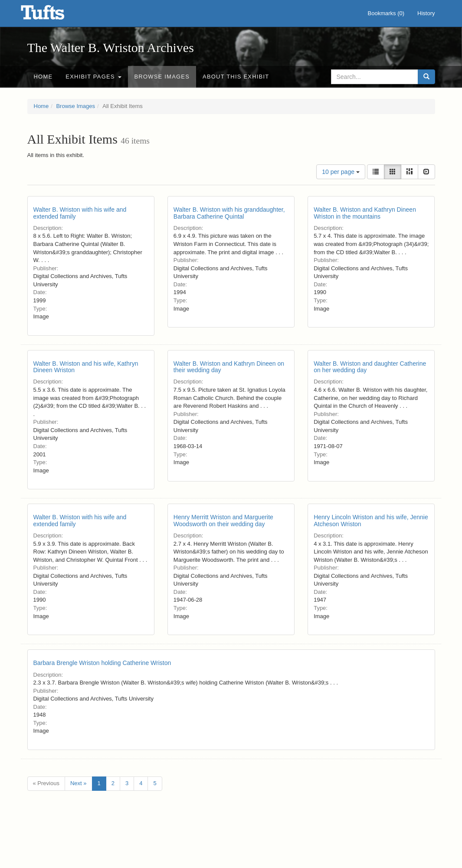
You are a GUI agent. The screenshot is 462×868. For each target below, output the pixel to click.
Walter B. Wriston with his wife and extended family (80, 213)
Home (43, 77)
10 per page (341, 172)
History (426, 13)
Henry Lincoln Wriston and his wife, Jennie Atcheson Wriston (371, 520)
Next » (79, 783)
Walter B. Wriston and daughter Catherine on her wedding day (370, 367)
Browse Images (162, 77)
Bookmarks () (386, 13)
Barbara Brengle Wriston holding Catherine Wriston (102, 663)
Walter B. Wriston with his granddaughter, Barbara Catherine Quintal (229, 213)
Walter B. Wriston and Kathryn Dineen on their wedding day (229, 367)
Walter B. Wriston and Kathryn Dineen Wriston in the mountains (365, 213)
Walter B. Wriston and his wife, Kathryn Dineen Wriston (86, 367)
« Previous (46, 783)
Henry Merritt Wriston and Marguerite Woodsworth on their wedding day (223, 520)
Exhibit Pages (93, 77)
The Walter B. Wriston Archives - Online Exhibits (53, 15)
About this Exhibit (236, 77)
